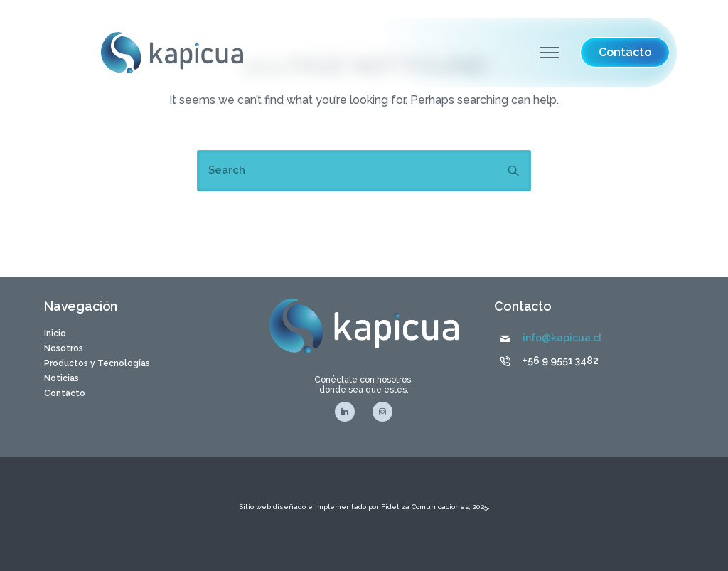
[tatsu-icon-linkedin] (348, 412)
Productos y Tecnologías (97, 363)
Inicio (55, 333)
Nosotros (64, 348)
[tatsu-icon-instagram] (382, 412)
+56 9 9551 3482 (561, 361)
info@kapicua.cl (562, 338)
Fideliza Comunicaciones (424, 507)
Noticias (61, 378)
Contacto (65, 393)
